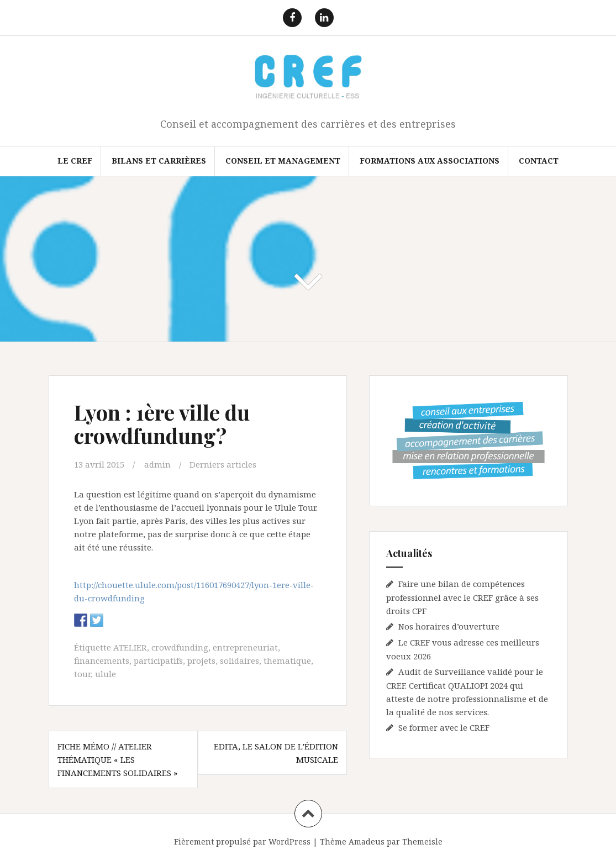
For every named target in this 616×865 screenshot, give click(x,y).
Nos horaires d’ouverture (449, 626)
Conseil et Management (283, 161)
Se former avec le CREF (444, 727)
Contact (539, 161)
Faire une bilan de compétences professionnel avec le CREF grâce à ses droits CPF (462, 597)
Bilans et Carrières (159, 161)
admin (157, 464)
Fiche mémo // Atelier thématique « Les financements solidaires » (117, 759)
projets (201, 660)
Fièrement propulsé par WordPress (242, 842)
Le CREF (75, 161)
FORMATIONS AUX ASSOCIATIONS (430, 161)
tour (82, 674)
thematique (287, 660)
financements (102, 660)
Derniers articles (223, 464)
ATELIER (130, 647)
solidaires (239, 660)
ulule (106, 674)
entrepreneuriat (245, 647)
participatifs (158, 660)
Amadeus (367, 842)
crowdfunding (180, 647)
